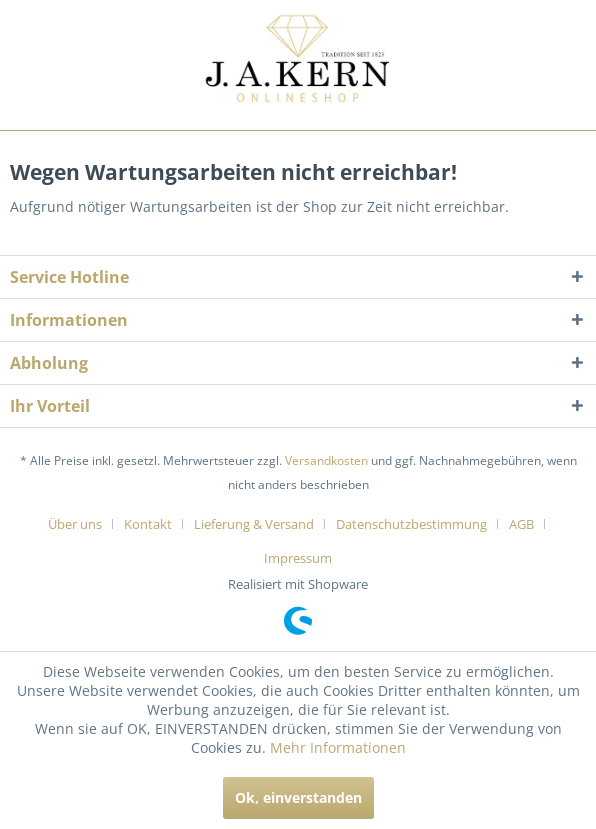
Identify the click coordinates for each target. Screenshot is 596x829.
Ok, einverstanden (298, 797)
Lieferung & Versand (254, 524)
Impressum (298, 558)
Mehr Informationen (338, 747)
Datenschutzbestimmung (411, 524)
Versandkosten (326, 460)
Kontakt (148, 524)
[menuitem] (82, 524)
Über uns (75, 524)
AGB (521, 524)
